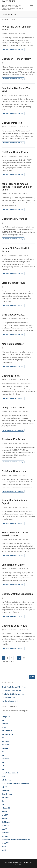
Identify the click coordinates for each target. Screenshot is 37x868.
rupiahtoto (5, 759)
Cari (32, 677)
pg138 (4, 727)
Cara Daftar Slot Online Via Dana (16, 90)
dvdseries (9, 1)
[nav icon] (31, 5)
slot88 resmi (6, 822)
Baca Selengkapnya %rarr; (13, 50)
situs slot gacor (7, 794)
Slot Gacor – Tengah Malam (16, 59)
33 (24, 658)
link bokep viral (7, 731)
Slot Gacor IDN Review (13, 439)
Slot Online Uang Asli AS (14, 626)
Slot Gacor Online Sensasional (18, 594)
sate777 (4, 766)
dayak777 (5, 843)
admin (4, 34)
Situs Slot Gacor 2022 (13, 315)
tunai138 (5, 724)
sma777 (4, 829)
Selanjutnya (9, 662)
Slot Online (23, 34)
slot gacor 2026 (7, 734)
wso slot (5, 836)
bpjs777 (4, 804)
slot (3, 720)
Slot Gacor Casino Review (15, 152)
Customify (18, 864)
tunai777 (5, 815)
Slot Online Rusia (11, 376)
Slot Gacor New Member (14, 471)
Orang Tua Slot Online (13, 408)
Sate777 (5, 776)
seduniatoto (6, 741)
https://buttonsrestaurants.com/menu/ (15, 783)
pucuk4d (5, 748)
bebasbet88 (6, 808)
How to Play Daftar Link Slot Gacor (16, 28)
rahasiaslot (6, 833)
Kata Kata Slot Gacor (13, 344)
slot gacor (5, 745)
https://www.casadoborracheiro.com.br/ (16, 840)
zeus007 (5, 812)
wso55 (4, 847)
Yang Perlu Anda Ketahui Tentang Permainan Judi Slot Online (17, 187)
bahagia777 (6, 717)
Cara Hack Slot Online (13, 565)
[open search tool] (26, 5)
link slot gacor (7, 780)
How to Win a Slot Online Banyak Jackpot (15, 534)
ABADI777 (5, 790)
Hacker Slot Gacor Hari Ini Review (15, 250)
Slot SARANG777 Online (14, 219)
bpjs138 (4, 787)
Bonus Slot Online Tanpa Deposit (15, 502)
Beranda (5, 19)
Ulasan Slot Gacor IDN (13, 283)
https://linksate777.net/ (10, 773)
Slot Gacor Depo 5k (12, 123)
